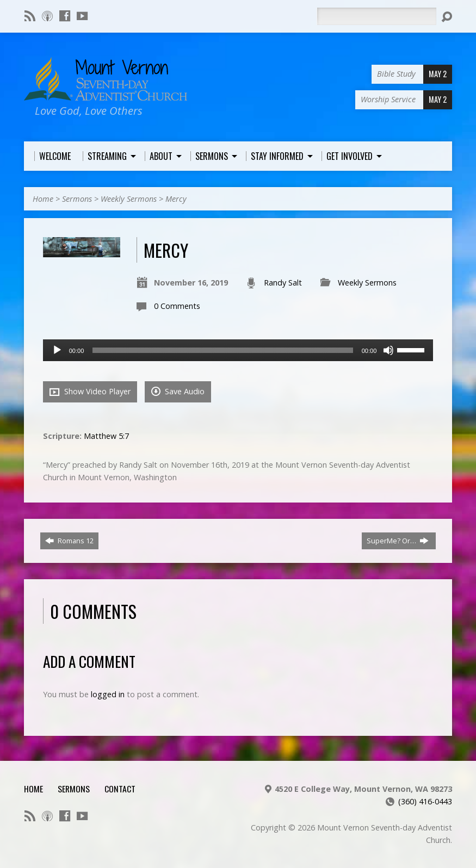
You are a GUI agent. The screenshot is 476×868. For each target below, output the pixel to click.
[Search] (376, 16)
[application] (238, 350)
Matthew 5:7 (106, 436)
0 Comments (177, 306)
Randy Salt (283, 283)
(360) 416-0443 (425, 801)
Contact (120, 789)
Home (43, 199)
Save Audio (178, 391)
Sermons (77, 199)
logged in (108, 694)
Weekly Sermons (129, 199)
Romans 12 (69, 541)
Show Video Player (90, 392)
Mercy (176, 199)
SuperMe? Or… (398, 541)
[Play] (57, 350)
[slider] (222, 350)
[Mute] (388, 350)
